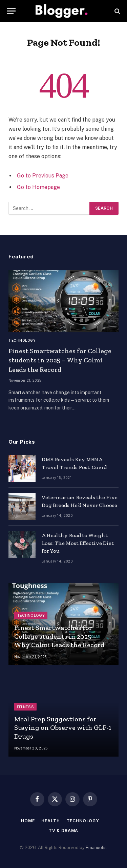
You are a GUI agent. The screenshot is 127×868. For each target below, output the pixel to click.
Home (28, 821)
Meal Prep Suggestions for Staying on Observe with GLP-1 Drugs (63, 728)
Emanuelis (96, 848)
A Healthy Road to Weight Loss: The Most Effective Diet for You (78, 543)
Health (50, 821)
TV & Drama (63, 831)
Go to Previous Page (43, 176)
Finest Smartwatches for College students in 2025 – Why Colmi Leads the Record (60, 360)
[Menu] (11, 11)
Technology (83, 821)
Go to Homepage (38, 187)
